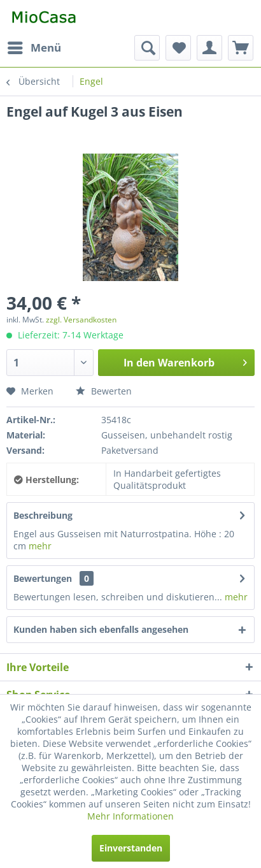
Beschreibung (43, 515)
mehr (40, 546)
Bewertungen (43, 578)
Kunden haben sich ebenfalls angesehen (101, 629)
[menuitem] (34, 48)
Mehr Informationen (130, 816)
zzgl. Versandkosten (81, 320)
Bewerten (104, 391)
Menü (34, 46)
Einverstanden (131, 848)
